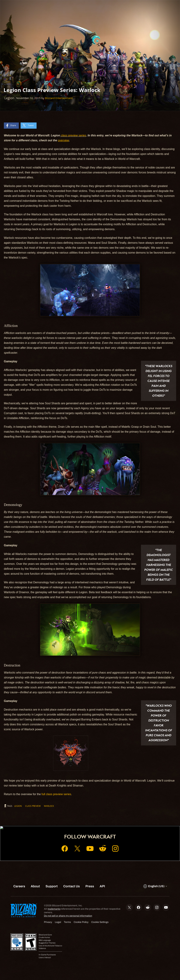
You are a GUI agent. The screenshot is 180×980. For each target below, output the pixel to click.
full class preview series (56, 794)
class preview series (73, 135)
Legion (18, 806)
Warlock (49, 806)
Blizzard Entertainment (59, 98)
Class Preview (33, 806)
